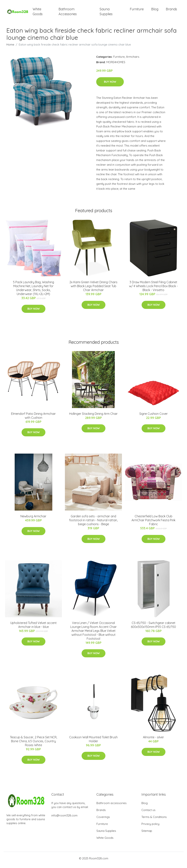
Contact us (148, 813)
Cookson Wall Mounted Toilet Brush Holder (93, 742)
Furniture (137, 11)
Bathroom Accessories (68, 13)
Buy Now (110, 85)
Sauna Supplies (106, 13)
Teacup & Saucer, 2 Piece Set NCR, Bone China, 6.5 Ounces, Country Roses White (33, 744)
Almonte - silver (153, 740)
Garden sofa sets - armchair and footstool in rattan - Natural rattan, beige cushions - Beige (93, 523)
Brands (171, 11)
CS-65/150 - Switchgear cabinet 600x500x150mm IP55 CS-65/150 (153, 628)
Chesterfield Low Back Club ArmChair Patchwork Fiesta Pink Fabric (153, 523)
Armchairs (133, 60)
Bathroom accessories (112, 806)
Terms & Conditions (154, 820)
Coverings (103, 820)
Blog (155, 11)
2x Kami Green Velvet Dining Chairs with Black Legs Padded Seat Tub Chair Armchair (93, 289)
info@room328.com (64, 819)
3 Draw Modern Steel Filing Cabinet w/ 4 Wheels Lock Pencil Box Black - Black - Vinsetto (153, 289)
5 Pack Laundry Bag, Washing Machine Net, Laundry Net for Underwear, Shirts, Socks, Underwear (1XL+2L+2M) (33, 291)
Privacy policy (150, 827)
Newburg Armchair (33, 520)
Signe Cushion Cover (154, 417)
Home (10, 48)
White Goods (38, 13)
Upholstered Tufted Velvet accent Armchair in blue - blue (33, 628)
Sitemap (147, 834)
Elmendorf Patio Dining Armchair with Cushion (33, 419)
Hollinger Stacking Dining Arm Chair (93, 417)
